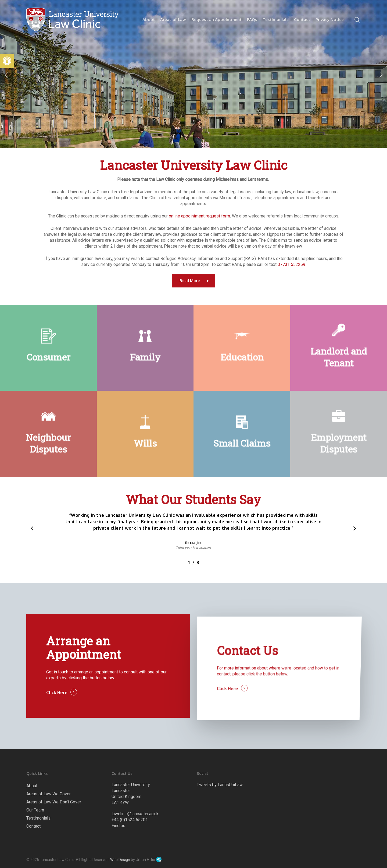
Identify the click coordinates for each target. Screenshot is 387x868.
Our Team (35, 810)
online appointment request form (199, 216)
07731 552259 (291, 264)
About (149, 20)
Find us (118, 826)
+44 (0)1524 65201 (130, 820)
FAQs (252, 20)
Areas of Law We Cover (49, 794)
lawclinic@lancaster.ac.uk (135, 814)
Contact (302, 20)
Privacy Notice (330, 20)
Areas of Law (173, 20)
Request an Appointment (216, 20)
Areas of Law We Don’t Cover (54, 802)
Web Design (120, 860)
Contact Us (248, 668)
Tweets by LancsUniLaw (220, 785)
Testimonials (276, 20)
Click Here (60, 702)
